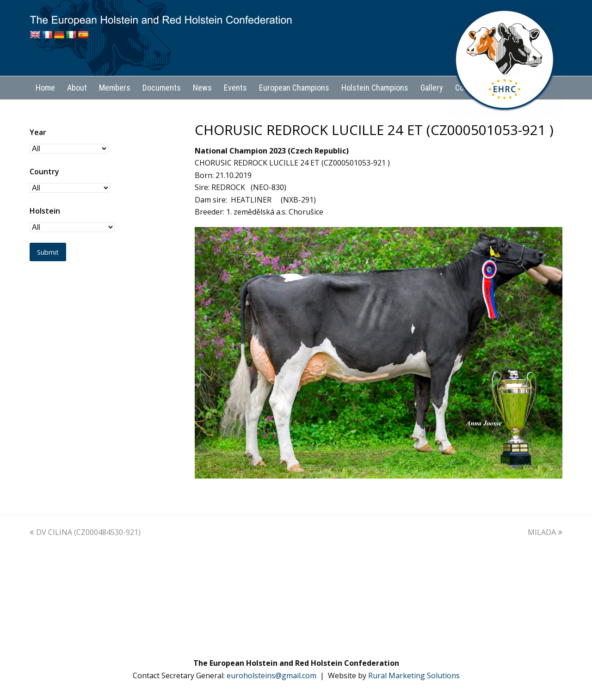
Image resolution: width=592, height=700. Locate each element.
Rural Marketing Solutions (414, 675)
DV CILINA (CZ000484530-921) (85, 532)
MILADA (545, 532)
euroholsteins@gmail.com (271, 675)
